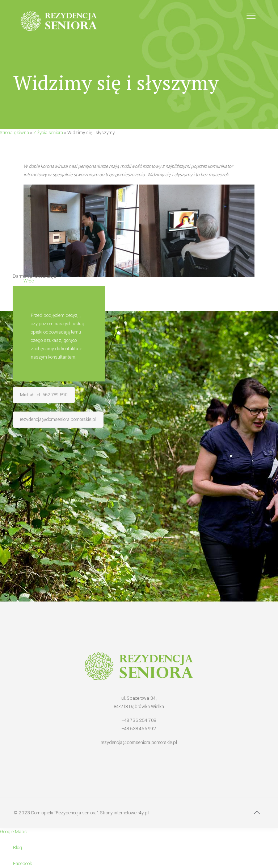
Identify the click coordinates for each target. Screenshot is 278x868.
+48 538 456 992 (139, 729)
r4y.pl (143, 813)
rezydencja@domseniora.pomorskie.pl (139, 743)
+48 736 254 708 (139, 720)
